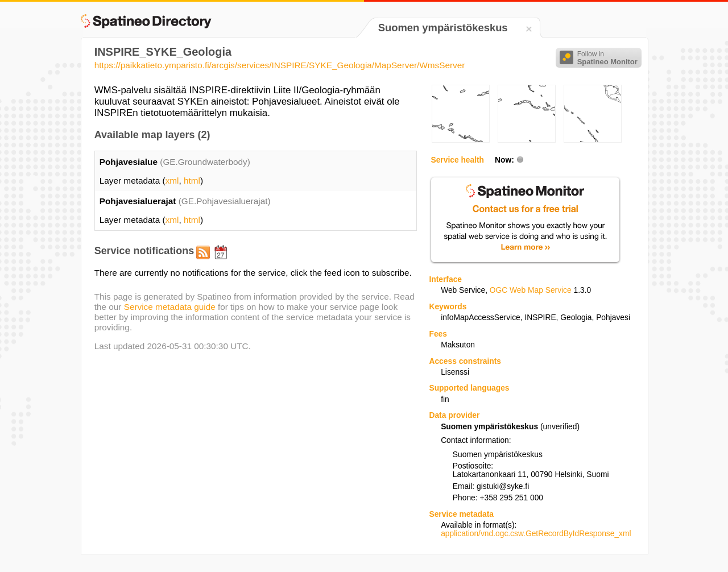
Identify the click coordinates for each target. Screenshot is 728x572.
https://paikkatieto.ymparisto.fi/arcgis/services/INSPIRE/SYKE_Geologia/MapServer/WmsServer (280, 65)
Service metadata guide (170, 307)
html (192, 181)
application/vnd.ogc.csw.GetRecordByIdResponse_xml (536, 534)
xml (172, 181)
